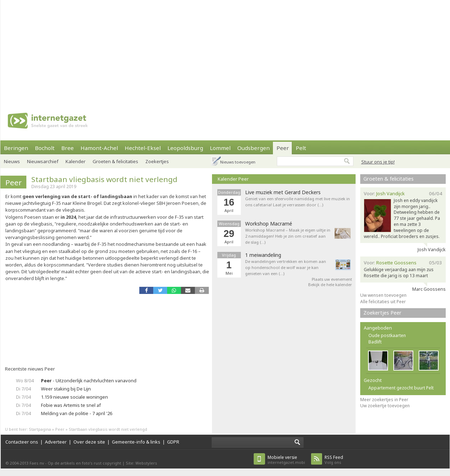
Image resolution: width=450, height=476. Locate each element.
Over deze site (89, 442)
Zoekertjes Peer (382, 313)
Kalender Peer (233, 179)
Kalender (76, 161)
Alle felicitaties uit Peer (383, 302)
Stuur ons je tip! (378, 162)
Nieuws (12, 161)
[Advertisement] (209, 50)
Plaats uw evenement (332, 279)
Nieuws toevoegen (238, 162)
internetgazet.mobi (286, 460)
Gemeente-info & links (136, 442)
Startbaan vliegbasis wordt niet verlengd (104, 179)
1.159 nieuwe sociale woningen (74, 397)
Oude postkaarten (387, 335)
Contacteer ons (22, 442)
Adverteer (56, 442)
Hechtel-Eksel (143, 148)
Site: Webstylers (141, 463)
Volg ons (334, 460)
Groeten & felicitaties (115, 161)
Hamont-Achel (99, 148)
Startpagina (40, 429)
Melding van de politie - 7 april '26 (77, 413)
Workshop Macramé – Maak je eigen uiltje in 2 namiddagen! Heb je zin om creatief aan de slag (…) (288, 236)
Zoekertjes (157, 161)
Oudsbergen (254, 148)
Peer (283, 148)
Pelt (301, 148)
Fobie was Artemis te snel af (71, 405)
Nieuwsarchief (43, 161)
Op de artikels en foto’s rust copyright (84, 463)
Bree (68, 148)
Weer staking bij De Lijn (66, 389)
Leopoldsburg (185, 148)
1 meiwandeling (263, 255)
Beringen (16, 148)
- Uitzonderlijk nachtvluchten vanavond (89, 381)
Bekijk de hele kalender (330, 284)
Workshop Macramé (269, 224)
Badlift (375, 342)
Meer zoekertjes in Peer (384, 400)
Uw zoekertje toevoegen (385, 406)
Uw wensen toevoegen (383, 295)
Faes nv (37, 463)
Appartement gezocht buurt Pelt (401, 388)
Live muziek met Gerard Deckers (283, 192)
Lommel (220, 148)
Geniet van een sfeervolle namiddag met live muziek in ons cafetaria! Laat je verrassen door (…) (298, 202)
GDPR (173, 442)
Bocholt (45, 148)
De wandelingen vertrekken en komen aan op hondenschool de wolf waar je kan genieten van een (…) (286, 267)
